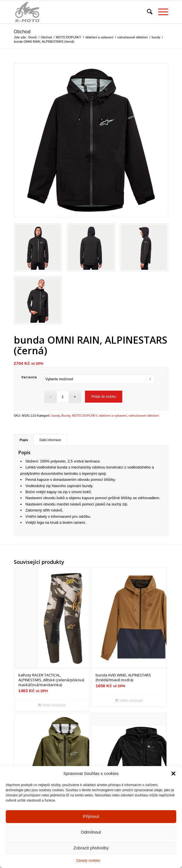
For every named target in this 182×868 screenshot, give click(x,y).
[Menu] (160, 12)
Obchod (22, 32)
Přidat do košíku (104, 397)
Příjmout (91, 822)
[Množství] (63, 397)
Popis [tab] (24, 440)
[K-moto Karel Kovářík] (76, 12)
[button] (173, 779)
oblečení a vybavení (113, 416)
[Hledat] (147, 12)
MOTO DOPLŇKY (85, 416)
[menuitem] (147, 12)
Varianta (29, 377)
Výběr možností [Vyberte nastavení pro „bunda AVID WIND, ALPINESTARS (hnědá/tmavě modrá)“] (129, 700)
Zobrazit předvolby (91, 854)
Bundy (66, 416)
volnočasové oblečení (144, 416)
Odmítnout (91, 838)
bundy (56, 416)
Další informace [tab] (50, 440)
